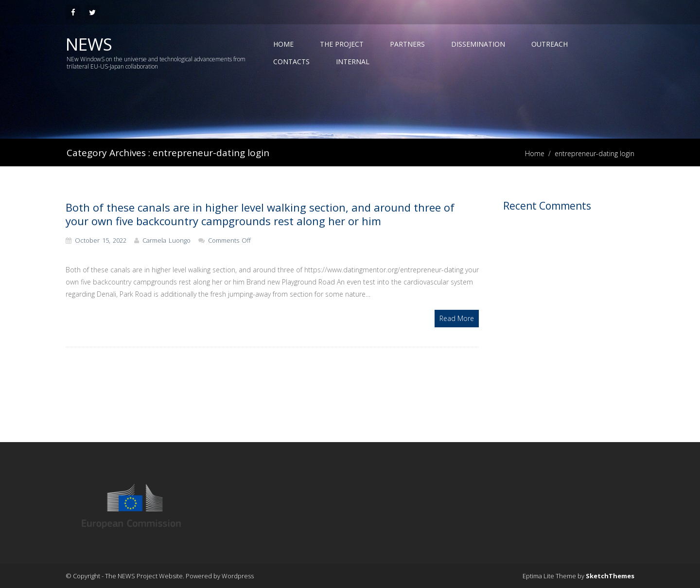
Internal (353, 62)
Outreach (550, 44)
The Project (342, 44)
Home (283, 44)
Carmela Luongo (166, 240)
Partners (407, 44)
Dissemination (478, 44)
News (89, 44)
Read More (457, 318)
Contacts (291, 62)
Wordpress (238, 576)
